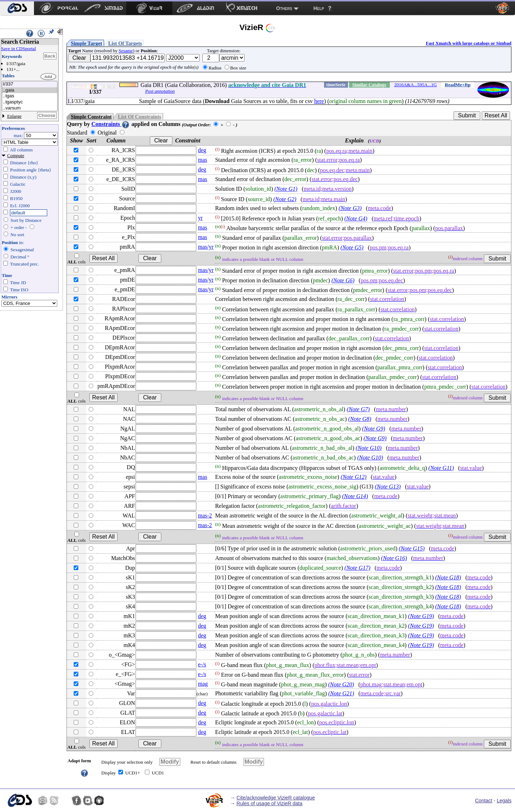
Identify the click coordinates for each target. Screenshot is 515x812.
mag (203, 684)
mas (202, 160)
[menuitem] (17, 8)
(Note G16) (394, 558)
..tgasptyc (30, 102)
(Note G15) (412, 548)
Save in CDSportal (19, 48)
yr (200, 218)
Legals (504, 801)
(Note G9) (373, 429)
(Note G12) (353, 477)
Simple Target (87, 43)
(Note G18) (448, 577)
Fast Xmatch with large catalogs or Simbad (469, 43)
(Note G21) (341, 693)
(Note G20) (341, 684)
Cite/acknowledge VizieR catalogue (276, 798)
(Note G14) (355, 496)
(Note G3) (350, 208)
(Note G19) (421, 616)
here (319, 101)
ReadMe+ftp (458, 85)
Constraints (111, 124)
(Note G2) (285, 199)
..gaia (30, 90)
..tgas (30, 96)
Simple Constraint (91, 117)
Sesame (126, 51)
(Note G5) (352, 247)
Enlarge (14, 116)
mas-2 (205, 516)
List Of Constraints (139, 117)
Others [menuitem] (284, 8)
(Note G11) (441, 468)
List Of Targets (125, 43)
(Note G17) (357, 568)
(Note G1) (286, 189)
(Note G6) (343, 280)
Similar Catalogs (369, 85)
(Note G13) (388, 487)
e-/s (202, 664)
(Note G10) (369, 448)
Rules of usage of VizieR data (269, 803)
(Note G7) (358, 409)
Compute (16, 155)
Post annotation (160, 91)
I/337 (30, 84)
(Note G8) (360, 419)
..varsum (30, 108)
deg (202, 150)
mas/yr (206, 247)
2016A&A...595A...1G (415, 85)
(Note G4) (356, 218)
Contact (484, 801)
